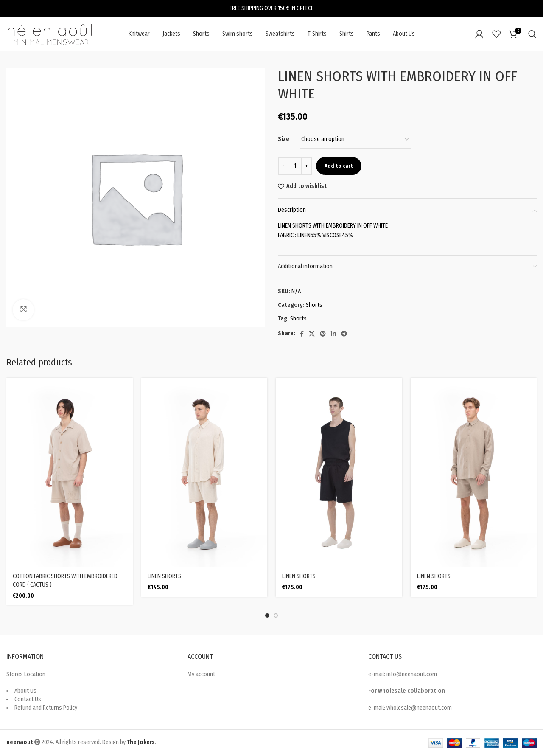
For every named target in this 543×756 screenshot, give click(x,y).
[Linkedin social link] (333, 334)
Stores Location (26, 674)
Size (284, 139)
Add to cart (339, 166)
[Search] (532, 34)
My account (201, 674)
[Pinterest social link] (323, 334)
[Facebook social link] (302, 334)
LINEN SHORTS (164, 576)
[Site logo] (51, 34)
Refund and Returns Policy (46, 708)
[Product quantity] (295, 166)
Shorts (314, 305)
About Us (25, 691)
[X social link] (312, 334)
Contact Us (28, 699)
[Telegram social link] (344, 334)
